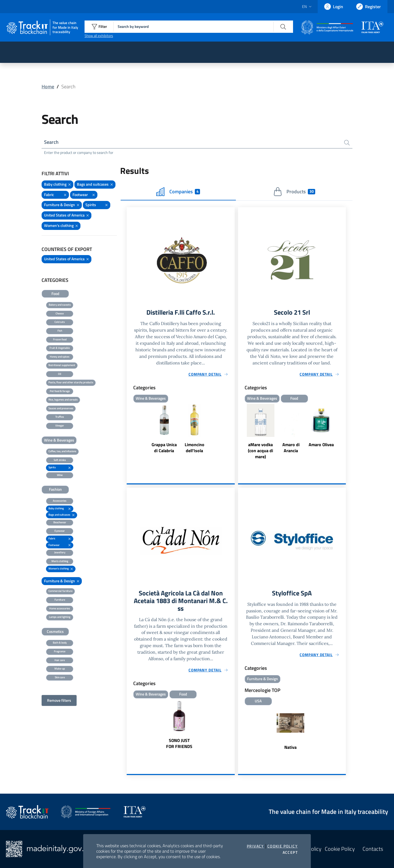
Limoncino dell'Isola (195, 448)
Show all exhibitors (99, 36)
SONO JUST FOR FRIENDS (179, 743)
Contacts (373, 849)
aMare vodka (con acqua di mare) (260, 451)
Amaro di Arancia (291, 448)
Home (48, 87)
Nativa (290, 747)
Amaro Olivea (321, 445)
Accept (290, 852)
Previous (241, 432)
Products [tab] (294, 192)
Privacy (255, 846)
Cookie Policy (283, 846)
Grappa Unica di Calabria (164, 448)
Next (343, 432)
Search (51, 142)
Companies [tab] (178, 192)
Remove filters (59, 700)
